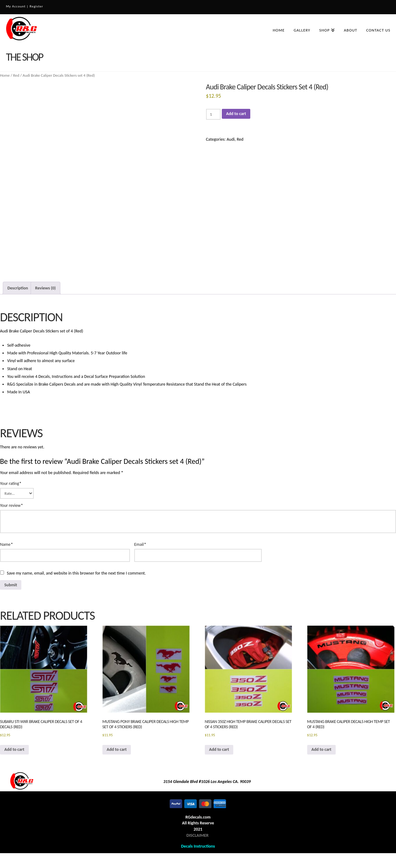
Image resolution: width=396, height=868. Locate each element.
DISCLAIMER (198, 835)
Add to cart (236, 114)
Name (6, 544)
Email (140, 544)
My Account (16, 6)
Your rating (11, 483)
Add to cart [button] (14, 749)
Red (16, 75)
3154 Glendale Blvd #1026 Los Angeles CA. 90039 (207, 782)
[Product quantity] (213, 114)
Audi (230, 139)
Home (5, 75)
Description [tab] (18, 288)
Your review (11, 505)
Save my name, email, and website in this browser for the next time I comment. (76, 573)
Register (37, 6)
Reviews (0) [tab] (46, 288)
